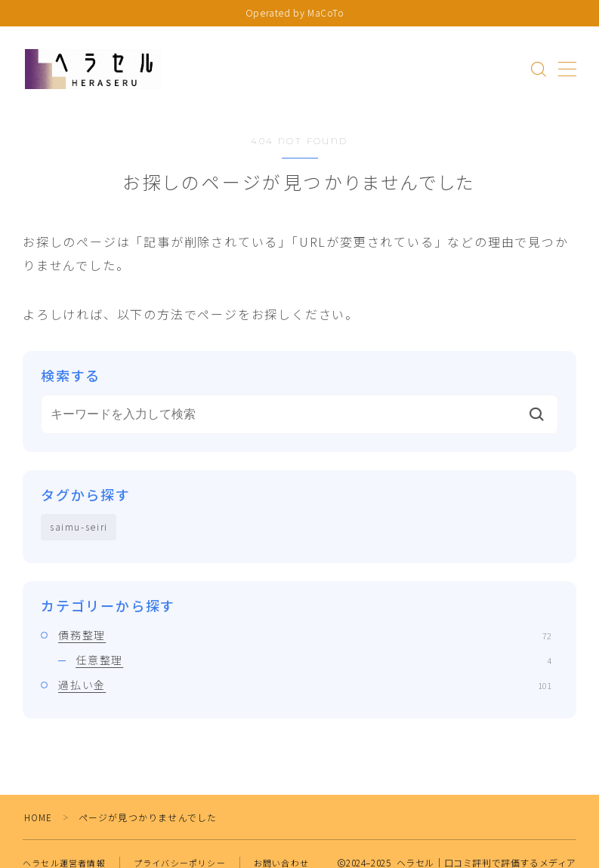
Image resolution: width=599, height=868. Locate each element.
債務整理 (305, 635)
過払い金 (305, 685)
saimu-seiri (80, 527)
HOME (39, 818)
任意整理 (313, 660)
